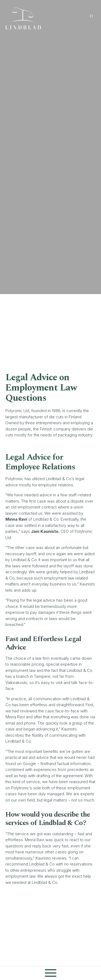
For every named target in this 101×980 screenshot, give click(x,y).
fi (91, 16)
